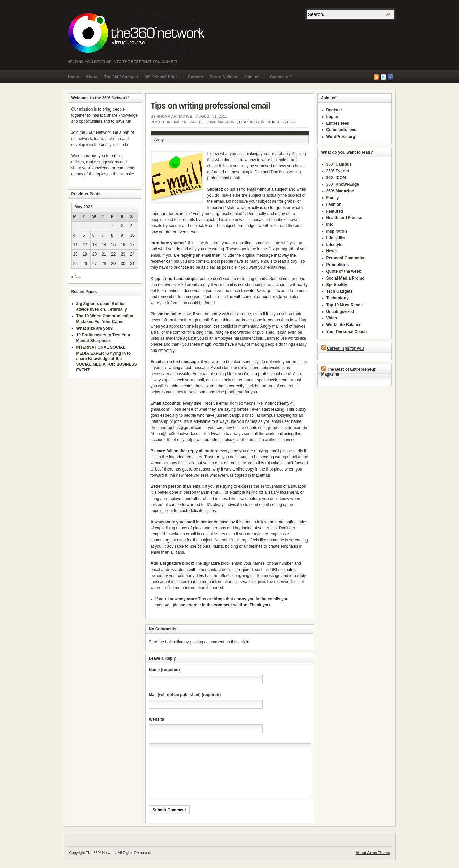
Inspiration (284, 122)
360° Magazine (223, 122)
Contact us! (281, 77)
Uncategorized (340, 312)
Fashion (334, 204)
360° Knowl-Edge (162, 79)
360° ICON (336, 178)
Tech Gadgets (339, 291)
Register (334, 110)
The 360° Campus (121, 77)
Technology (337, 298)
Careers (195, 77)
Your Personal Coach (347, 332)
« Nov (76, 277)
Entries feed (338, 123)
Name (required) (164, 670)
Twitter (383, 77)
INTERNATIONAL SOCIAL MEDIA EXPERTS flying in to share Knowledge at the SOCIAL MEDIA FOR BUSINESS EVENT (107, 359)
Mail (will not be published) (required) (185, 695)
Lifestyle (335, 245)
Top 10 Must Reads (345, 305)
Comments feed (341, 130)
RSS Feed (376, 77)
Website (157, 719)
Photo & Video (224, 77)
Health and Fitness (344, 218)
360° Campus (339, 164)
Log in (332, 117)
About (92, 77)
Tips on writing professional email (210, 106)
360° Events (338, 171)
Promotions (338, 265)
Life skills (336, 238)
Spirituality (337, 285)
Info (265, 122)
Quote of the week (344, 271)
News (331, 251)
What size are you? (95, 328)
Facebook (390, 77)
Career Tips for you (346, 348)
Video (332, 318)
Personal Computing (346, 258)
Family (333, 198)
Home (73, 77)
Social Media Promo (346, 278)
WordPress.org (341, 137)
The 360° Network (136, 32)
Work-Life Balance (344, 325)
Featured (249, 122)
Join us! (252, 79)
